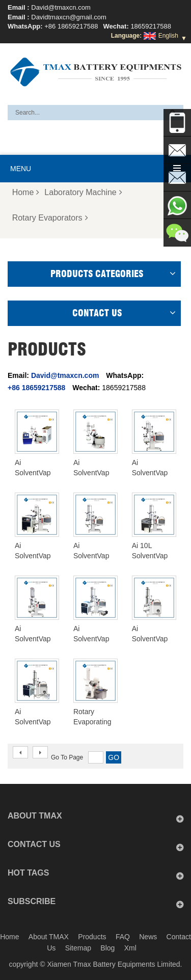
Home (26, 192)
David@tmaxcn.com (61, 7)
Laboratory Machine (83, 192)
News (148, 937)
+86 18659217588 (71, 26)
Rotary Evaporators (50, 218)
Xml (130, 948)
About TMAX (49, 937)
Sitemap (78, 948)
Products (92, 937)
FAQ (123, 937)
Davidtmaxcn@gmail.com (69, 17)
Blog (107, 948)
